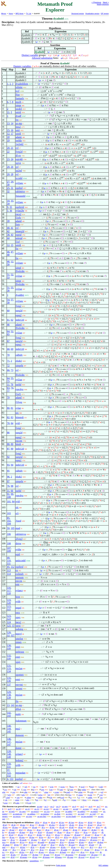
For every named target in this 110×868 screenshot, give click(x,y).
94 (12, 465)
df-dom (100, 842)
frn (17, 120)
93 (8, 465)
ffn (17, 701)
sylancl (19, 754)
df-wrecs (94, 840)
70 (8, 355)
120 (9, 603)
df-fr (77, 832)
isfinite (19, 87)
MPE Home (20, 14)
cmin (17, 800)
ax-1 (46, 806)
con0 (68, 792)
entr (18, 584)
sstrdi (18, 134)
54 (8, 300)
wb (26, 787)
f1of (18, 242)
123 (9, 616)
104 (9, 524)
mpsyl (19, 634)
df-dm (39, 835)
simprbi (19, 366)
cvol (29, 803)
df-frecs (82, 840)
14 (12, 123)
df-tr (31, 832)
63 (8, 388)
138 (9, 695)
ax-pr (96, 809)
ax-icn (57, 811)
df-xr (13, 847)
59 (8, 528)
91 (8, 494)
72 (8, 366)
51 (8, 275)
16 (12, 130)
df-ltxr (23, 847)
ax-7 (99, 806)
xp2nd (19, 171)
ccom (57, 792)
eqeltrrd (19, 567)
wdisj (84, 790)
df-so (69, 832)
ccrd (62, 797)
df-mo (23, 825)
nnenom (20, 577)
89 (12, 444)
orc (17, 413)
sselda (19, 140)
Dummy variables (22, 66)
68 (8, 349)
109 (9, 551)
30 (8, 185)
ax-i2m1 (69, 814)
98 (12, 486)
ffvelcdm (20, 271)
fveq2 (18, 306)
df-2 (83, 847)
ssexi (18, 626)
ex (17, 570)
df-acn (82, 845)
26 (12, 167)
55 (12, 288)
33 (12, 201)
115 (9, 606)
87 (8, 449)
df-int (75, 830)
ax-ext (46, 809)
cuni (61, 790)
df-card (72, 845)
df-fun (32, 837)
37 (8, 770)
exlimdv (20, 574)
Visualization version (92, 14)
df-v (43, 827)
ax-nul (76, 809)
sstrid (18, 112)
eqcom (19, 441)
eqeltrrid (20, 207)
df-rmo (15, 827)
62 (12, 320)
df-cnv (21, 835)
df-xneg (52, 850)
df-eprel (50, 832)
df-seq (41, 852)
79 (8, 398)
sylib (18, 602)
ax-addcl (69, 811)
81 (12, 408)
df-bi (37, 822)
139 (9, 698)
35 (11, 207)
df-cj (73, 852)
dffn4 (18, 709)
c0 (33, 790)
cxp (14, 792)
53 (8, 277)
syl (17, 148)
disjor (18, 543)
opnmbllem (34, 861)
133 (9, 668)
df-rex (5, 827)
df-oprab (23, 840)
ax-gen (65, 806)
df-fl (31, 852)
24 (12, 159)
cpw (43, 790)
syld (18, 423)
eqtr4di (19, 159)
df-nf (5, 825)
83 (12, 417)
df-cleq (52, 825)
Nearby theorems (103, 4)
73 (12, 370)
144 (9, 729)
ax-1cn (47, 811)
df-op (56, 830)
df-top (35, 857)
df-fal (90, 822)
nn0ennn (20, 652)
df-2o (31, 842)
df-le (32, 847)
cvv (6, 790)
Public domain (61, 865)
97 (8, 481)
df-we (94, 832)
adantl (19, 221)
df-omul (52, 842)
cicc (85, 800)
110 (9, 561)
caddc (90, 797)
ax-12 (37, 809)
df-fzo (22, 852)
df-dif (71, 827)
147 (9, 744)
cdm (26, 792)
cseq (97, 800)
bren (18, 597)
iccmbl (19, 178)
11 (8, 112)
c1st (101, 795)
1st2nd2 (20, 144)
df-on (97, 835)
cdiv (28, 800)
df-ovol (81, 857)
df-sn (39, 830)
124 (9, 622)
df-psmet (82, 855)
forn (18, 224)
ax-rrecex (17, 816)
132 (9, 656)
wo (43, 787)
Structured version (78, 14)
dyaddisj (20, 295)
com (90, 795)
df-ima (67, 835)
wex (72, 787)
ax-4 (74, 806)
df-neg (53, 847)
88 (8, 444)
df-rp (42, 850)
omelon (19, 639)
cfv (49, 795)
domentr (20, 735)
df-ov (18, 155)
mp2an (19, 668)
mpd (18, 528)
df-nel (90, 825)
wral (92, 787)
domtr (19, 748)
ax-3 (58, 806)
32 (8, 191)
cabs (18, 803)
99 (12, 494)
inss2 (18, 127)
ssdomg (19, 629)
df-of (44, 840)
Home (11, 14)
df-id (40, 832)
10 (8, 201)
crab (101, 787)
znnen (19, 642)
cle (6, 800)
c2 (46, 800)
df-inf (44, 845)
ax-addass (31, 814)
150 (9, 764)
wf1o (40, 795)
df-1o (22, 842)
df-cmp (70, 857)
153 (11, 779)
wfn (92, 792)
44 (8, 238)
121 (9, 609)
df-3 (91, 847)
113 (9, 570)
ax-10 (18, 809)
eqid (18, 554)
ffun (18, 95)
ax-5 (82, 806)
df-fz (12, 852)
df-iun (84, 830)
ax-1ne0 (81, 814)
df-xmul (76, 850)
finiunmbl (20, 196)
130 (9, 645)
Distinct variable (30, 55)
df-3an (71, 822)
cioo (74, 800)
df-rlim (35, 855)
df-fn (41, 837)
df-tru (81, 822)
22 (8, 152)
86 (8, 433)
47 (12, 252)
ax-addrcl (81, 811)
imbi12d (20, 320)
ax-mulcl (94, 811)
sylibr (18, 550)
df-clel (62, 825)
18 (8, 137)
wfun (80, 792)
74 (12, 388)
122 (9, 773)
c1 (79, 797)
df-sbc (52, 827)
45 (8, 567)
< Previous (96, 2)
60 (8, 311)
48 (8, 255)
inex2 (18, 622)
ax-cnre (29, 816)
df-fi (25, 845)
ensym (19, 581)
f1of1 (18, 394)
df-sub (42, 847)
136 (9, 681)
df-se (86, 832)
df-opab (12, 832)
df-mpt (22, 832)
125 (9, 626)
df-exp (52, 852)
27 (8, 182)
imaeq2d (20, 231)
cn (37, 800)
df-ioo (87, 850)
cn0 (56, 800)
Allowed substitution (42, 58)
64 (8, 331)
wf (102, 792)
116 (9, 588)
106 (9, 534)
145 (9, 731)
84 (12, 423)
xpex (18, 617)
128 (9, 751)
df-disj (94, 830)
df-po (60, 832)
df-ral (99, 825)
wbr (4, 792)
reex (18, 613)
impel (18, 608)
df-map (71, 842)
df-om (53, 840)
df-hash (63, 852)
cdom (29, 797)
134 (9, 671)
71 (8, 361)
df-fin (16, 845)
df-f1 (57, 837)
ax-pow (86, 809)
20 (8, 148)
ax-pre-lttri (42, 816)
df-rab (35, 827)
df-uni (66, 830)
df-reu (25, 827)
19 (8, 140)
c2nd (8, 797)
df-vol (92, 857)
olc (17, 507)
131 (9, 666)
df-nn (73, 847)
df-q (33, 850)
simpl (18, 268)
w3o (52, 787)
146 (9, 739)
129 (9, 692)
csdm (40, 797)
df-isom (94, 837)
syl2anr (19, 253)
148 (9, 754)
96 (8, 477)
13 (8, 123)
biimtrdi (20, 417)
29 (12, 182)
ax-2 (52, 806)
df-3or (62, 822)
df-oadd (41, 842)
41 (12, 228)
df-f (49, 837)
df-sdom (6, 845)
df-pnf (92, 845)
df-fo (66, 837)
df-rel (11, 835)
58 (8, 303)
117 (9, 590)
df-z (14, 850)
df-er (62, 842)
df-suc (12, 837)
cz (65, 800)
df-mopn (23, 857)
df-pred (77, 835)
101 (9, 502)
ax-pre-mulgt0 (87, 816)
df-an (45, 822)
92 (8, 457)
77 (8, 391)
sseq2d (19, 311)
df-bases (58, 857)
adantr (19, 137)
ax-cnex (22, 811)
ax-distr (57, 814)
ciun (71, 790)
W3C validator (103, 865)
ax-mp (19, 123)
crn (36, 792)
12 (8, 134)
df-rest (57, 855)
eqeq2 (19, 315)
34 (8, 204)
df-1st (62, 840)
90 (12, 449)
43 (12, 235)
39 (8, 221)
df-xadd (64, 850)
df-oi (53, 845)
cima (46, 792)
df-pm (81, 842)
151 (9, 767)
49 (8, 558)
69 (12, 349)
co (70, 795)
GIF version (105, 14)
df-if (21, 830)
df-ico (97, 850)
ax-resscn (35, 811)
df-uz (23, 850)
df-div (63, 847)
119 (9, 600)
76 (12, 384)
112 (13, 567)
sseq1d (19, 341)
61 (8, 320)
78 (8, 423)
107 (9, 548)
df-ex (99, 822)
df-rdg (13, 842)
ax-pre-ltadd (71, 816)
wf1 (9, 795)
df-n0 (5, 850)
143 (9, 716)
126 (9, 632)
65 (8, 334)
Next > (106, 2)
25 (8, 188)
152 (9, 776)
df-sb (13, 825)
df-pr (47, 830)
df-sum (46, 855)
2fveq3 (19, 539)
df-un (80, 827)
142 (9, 713)
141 (13, 705)
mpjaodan (20, 773)
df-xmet (95, 855)
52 (12, 275)
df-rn (48, 835)
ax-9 (10, 809)
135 (9, 678)
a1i (17, 513)
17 (12, 134)
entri (18, 647)
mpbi (18, 714)
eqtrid (18, 235)
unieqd (19, 238)
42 (8, 231)
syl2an (19, 276)
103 (9, 513)
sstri (18, 130)
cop (51, 790)
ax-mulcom (17, 814)
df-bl (13, 857)
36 (11, 211)
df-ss (98, 827)
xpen (18, 662)
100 (9, 497)
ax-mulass (45, 814)
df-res (57, 835)
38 (8, 235)
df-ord (88, 835)
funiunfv (20, 98)
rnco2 (18, 214)
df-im (92, 852)
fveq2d (19, 152)
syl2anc (19, 183)
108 (9, 543)
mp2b (18, 102)
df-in (89, 827)
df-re (82, 852)
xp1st (18, 163)
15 (8, 130)
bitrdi (18, 444)
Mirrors (4, 14)
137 (9, 685)
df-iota (22, 837)
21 (12, 148)
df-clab (41, 825)
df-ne (81, 825)
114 (9, 574)
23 (8, 159)
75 (8, 381)
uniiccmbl (21, 561)
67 (8, 341)
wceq (62, 787)
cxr (101, 797)
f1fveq (19, 402)
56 (8, 290)
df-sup (34, 845)
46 (8, 252)
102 (9, 521)
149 (9, 757)
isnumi (19, 688)
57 (12, 300)
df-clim (24, 855)
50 (8, 264)
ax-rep (56, 809)
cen (18, 797)
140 (9, 726)
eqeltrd (19, 188)
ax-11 (27, 809)
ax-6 (90, 806)
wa (34, 787)
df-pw (30, 830)
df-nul (12, 830)
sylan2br (20, 211)
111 (9, 563)
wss (25, 790)
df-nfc (72, 825)
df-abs (13, 855)
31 (12, 188)
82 (8, 417)
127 (13, 635)
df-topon (46, 857)
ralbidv (19, 355)
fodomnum (21, 721)
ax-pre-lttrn (56, 816)
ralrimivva (21, 534)
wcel (83, 787)
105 (13, 528)
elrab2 (19, 361)
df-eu (32, 825)
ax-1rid (93, 814)
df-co (30, 835)
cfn (51, 797)
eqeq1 (19, 344)
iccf (17, 91)
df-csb (62, 827)
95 (8, 471)
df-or (53, 822)
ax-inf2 (12, 811)
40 (8, 228)
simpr (18, 105)
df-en (90, 842)
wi (18, 787)
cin (15, 790)
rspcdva (19, 389)
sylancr (19, 590)
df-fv (84, 837)
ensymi (19, 685)
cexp (6, 803)
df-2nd (72, 840)
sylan (18, 408)
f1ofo (18, 218)
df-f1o (75, 837)
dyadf (18, 116)
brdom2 (19, 760)
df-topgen (69, 855)
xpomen (20, 675)
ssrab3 (19, 109)
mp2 (18, 729)
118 (9, 593)
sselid (18, 384)
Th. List (29, 14)
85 (8, 518)
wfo (23, 795)
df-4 (100, 847)
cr (71, 797)
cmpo (81, 795)
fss (17, 248)
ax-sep (66, 809)
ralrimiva (20, 191)
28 (12, 174)
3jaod (18, 521)
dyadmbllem (22, 84)
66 (8, 370)
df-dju (62, 845)
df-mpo (34, 840)
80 (8, 408)
